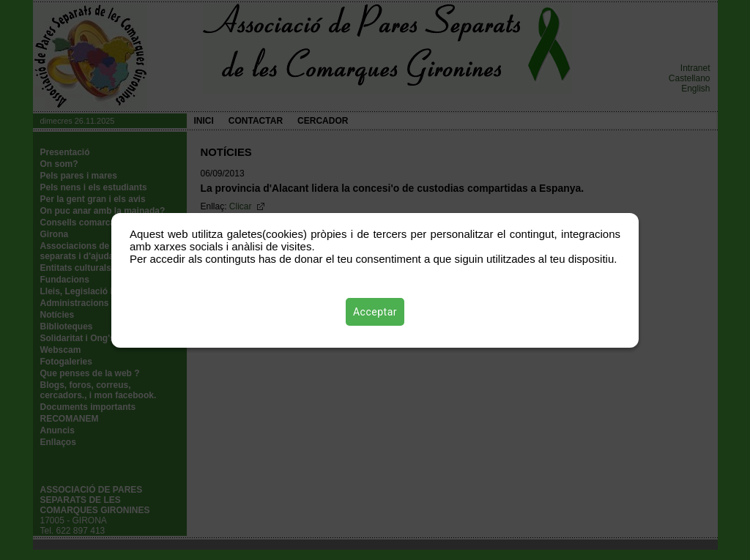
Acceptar (375, 312)
